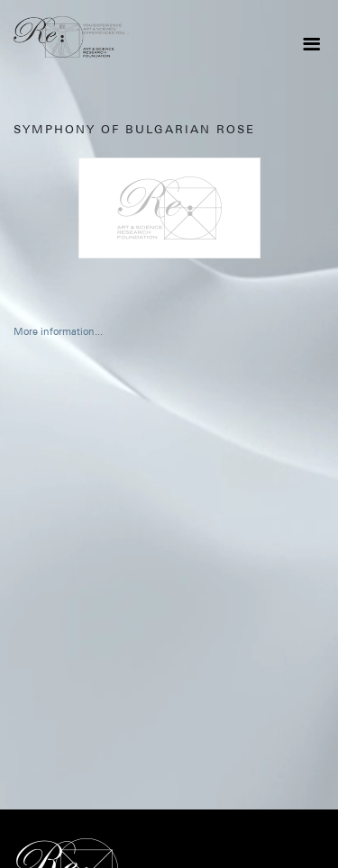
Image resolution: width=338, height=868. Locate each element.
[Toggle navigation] (311, 44)
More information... (58, 331)
